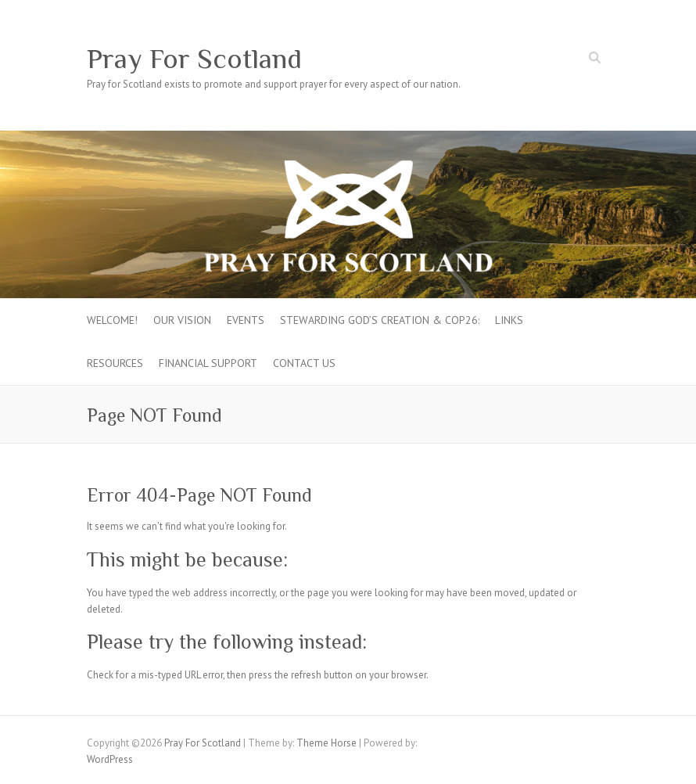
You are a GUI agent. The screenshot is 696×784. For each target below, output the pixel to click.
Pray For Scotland (194, 59)
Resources (115, 363)
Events (246, 320)
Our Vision (182, 320)
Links (509, 320)
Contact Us (304, 363)
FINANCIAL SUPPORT (208, 363)
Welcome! (112, 320)
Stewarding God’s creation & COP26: (380, 320)
